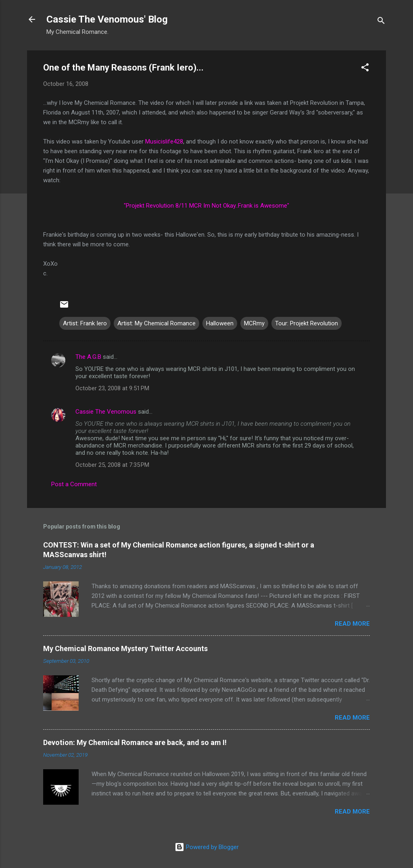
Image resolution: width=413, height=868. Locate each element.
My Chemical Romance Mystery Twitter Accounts (125, 648)
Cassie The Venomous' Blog (107, 19)
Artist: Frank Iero (85, 323)
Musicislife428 (164, 142)
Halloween (220, 323)
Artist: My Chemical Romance (156, 323)
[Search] (381, 22)
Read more (352, 624)
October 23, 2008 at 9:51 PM (112, 388)
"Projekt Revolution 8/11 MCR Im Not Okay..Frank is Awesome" (206, 206)
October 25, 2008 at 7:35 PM (112, 465)
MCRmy (254, 323)
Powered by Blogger (207, 847)
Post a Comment (74, 484)
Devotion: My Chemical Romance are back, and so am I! (135, 742)
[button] (365, 69)
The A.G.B (88, 357)
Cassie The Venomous (106, 412)
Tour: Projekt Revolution (307, 323)
